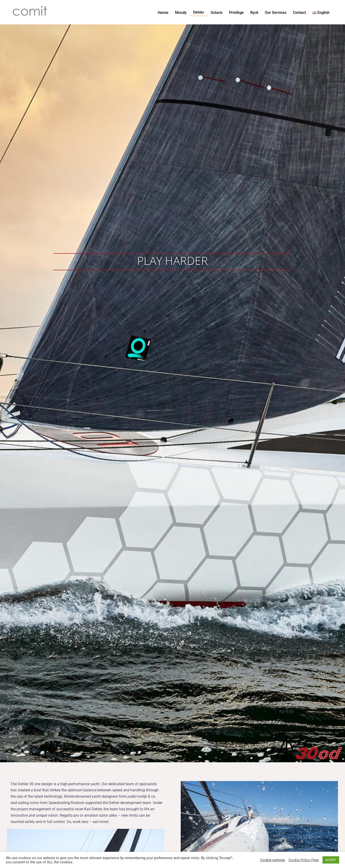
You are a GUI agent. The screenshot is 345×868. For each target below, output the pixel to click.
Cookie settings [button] (273, 860)
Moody (181, 13)
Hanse (163, 13)
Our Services (276, 13)
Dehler (199, 12)
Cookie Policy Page (304, 860)
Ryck (254, 13)
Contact (299, 13)
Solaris (217, 13)
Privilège (236, 13)
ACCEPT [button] (331, 860)
